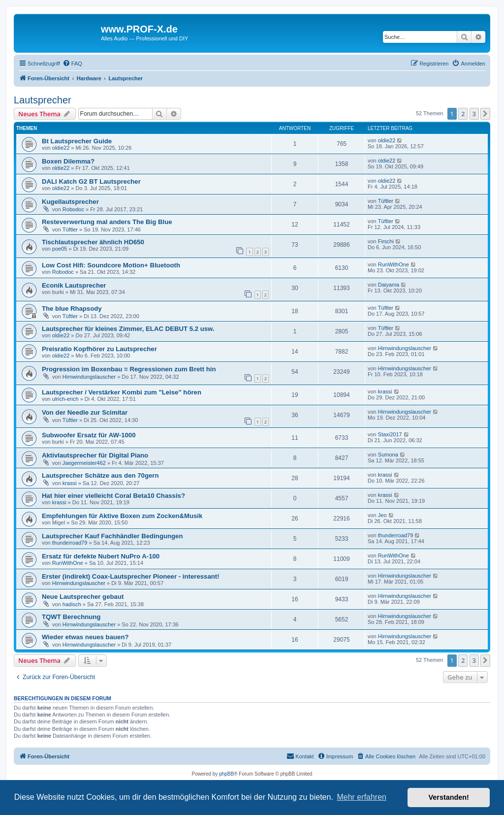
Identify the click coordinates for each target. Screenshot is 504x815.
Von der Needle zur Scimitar (85, 412)
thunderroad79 (70, 543)
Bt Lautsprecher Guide (77, 141)
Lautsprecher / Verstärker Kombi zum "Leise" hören (122, 392)
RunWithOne (394, 264)
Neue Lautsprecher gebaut (83, 597)
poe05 (60, 249)
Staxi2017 (390, 434)
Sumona (388, 455)
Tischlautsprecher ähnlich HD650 (93, 242)
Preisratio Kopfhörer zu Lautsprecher (99, 349)
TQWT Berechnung (71, 617)
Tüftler (386, 201)
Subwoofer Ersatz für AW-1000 (89, 435)
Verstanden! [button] (449, 797)
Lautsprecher (43, 100)
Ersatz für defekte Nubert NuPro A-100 (101, 556)
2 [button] (463, 114)
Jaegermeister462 (84, 463)
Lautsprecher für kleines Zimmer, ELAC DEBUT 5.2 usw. (128, 329)
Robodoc (73, 209)
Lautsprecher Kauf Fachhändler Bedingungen (112, 536)
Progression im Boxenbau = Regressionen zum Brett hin (129, 369)
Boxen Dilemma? (68, 161)
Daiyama (389, 285)
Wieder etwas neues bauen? (85, 637)
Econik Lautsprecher (74, 285)
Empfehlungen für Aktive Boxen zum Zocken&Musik (122, 516)
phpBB (226, 774)
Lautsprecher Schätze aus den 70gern (100, 475)
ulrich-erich (65, 399)
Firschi (386, 241)
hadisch (72, 604)
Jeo (382, 515)
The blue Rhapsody (72, 309)
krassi (385, 391)
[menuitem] (72, 64)
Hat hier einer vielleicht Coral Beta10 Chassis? (113, 496)
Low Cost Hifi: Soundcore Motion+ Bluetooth (111, 265)
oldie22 (61, 148)
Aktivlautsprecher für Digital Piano (95, 455)
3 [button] (474, 114)
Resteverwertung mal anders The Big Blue (107, 222)
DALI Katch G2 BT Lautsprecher (91, 181)
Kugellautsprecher (70, 202)
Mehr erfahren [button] (362, 797)
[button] (485, 114)
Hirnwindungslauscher (405, 348)
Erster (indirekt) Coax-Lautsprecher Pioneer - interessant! (131, 576)
